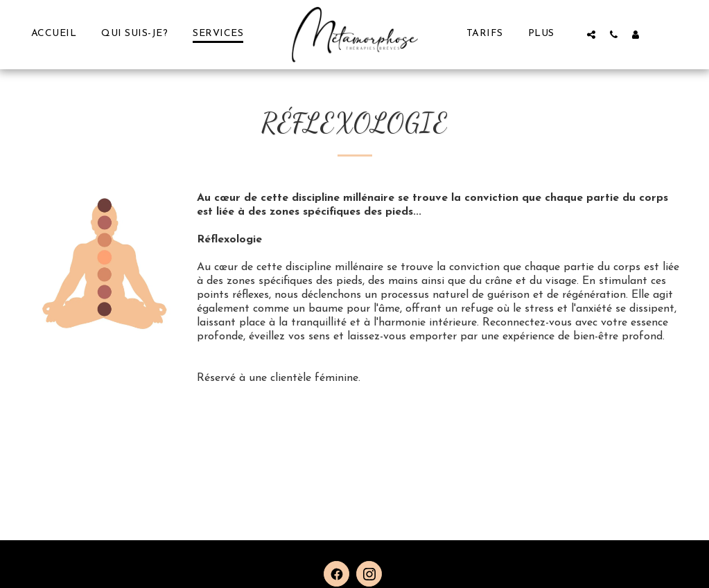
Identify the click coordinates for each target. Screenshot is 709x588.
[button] (591, 34)
